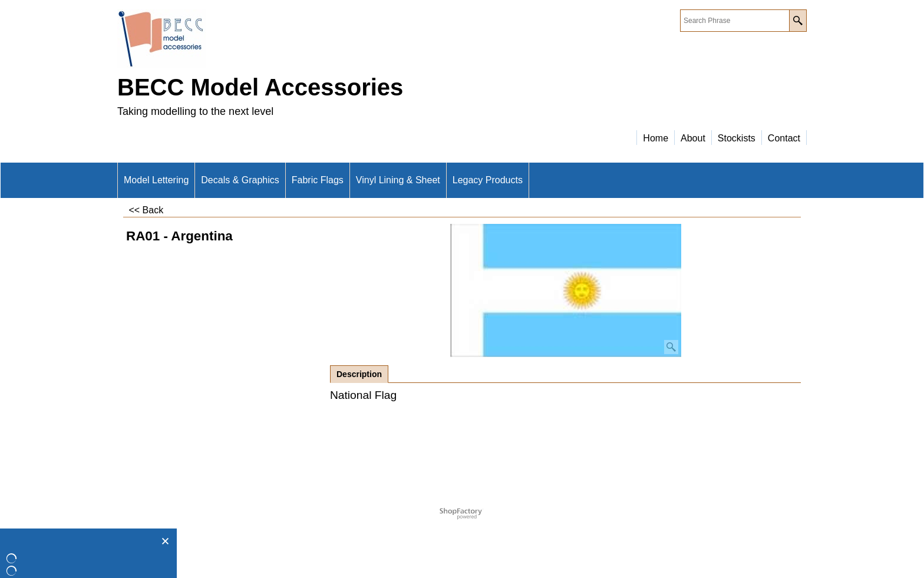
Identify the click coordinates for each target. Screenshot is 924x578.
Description (359, 374)
